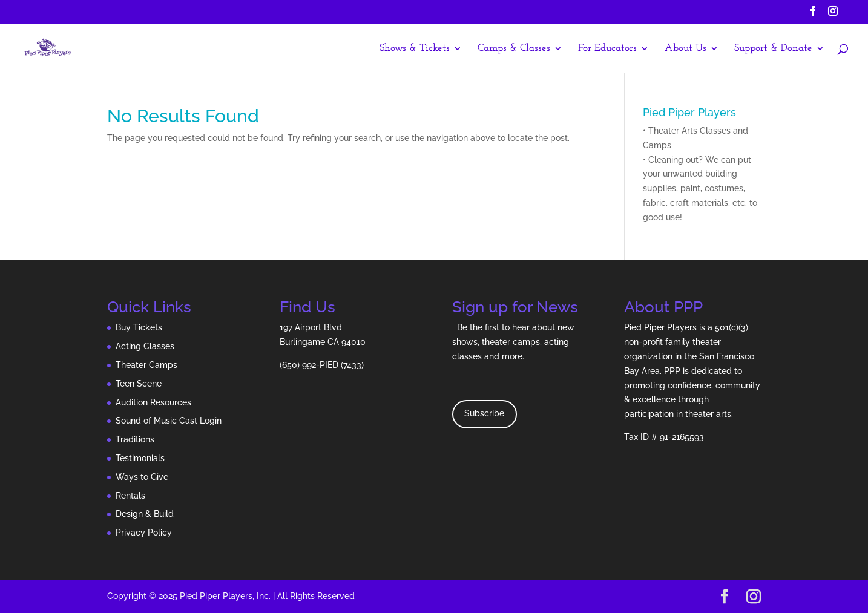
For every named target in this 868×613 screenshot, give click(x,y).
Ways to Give (142, 477)
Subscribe (484, 413)
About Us (686, 49)
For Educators (607, 49)
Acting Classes (145, 346)
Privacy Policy (144, 533)
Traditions (135, 439)
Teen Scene (139, 384)
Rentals (130, 496)
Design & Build (145, 514)
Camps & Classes (514, 49)
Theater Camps (146, 365)
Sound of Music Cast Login (169, 421)
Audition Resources (153, 402)
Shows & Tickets (415, 49)
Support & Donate (773, 49)
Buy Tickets (139, 327)
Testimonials (140, 458)
